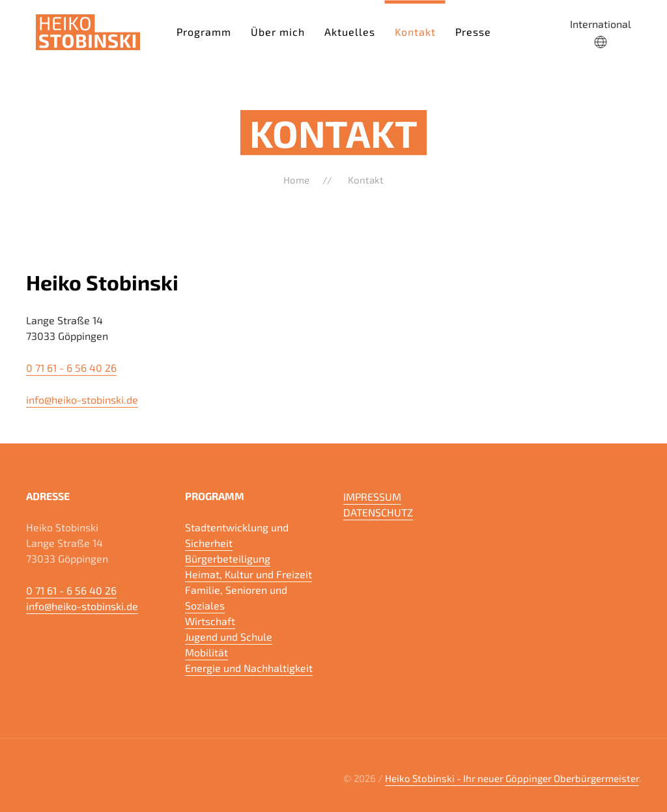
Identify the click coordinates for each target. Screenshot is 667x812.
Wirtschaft (210, 621)
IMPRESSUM (372, 497)
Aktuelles (350, 31)
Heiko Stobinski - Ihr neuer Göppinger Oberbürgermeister (512, 778)
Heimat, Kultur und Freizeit (248, 574)
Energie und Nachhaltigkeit (249, 668)
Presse (473, 31)
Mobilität (206, 652)
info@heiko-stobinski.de (82, 399)
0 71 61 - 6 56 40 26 (71, 368)
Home (296, 180)
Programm (204, 31)
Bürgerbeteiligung (228, 558)
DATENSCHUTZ (378, 512)
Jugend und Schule (229, 637)
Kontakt (415, 31)
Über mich (278, 31)
